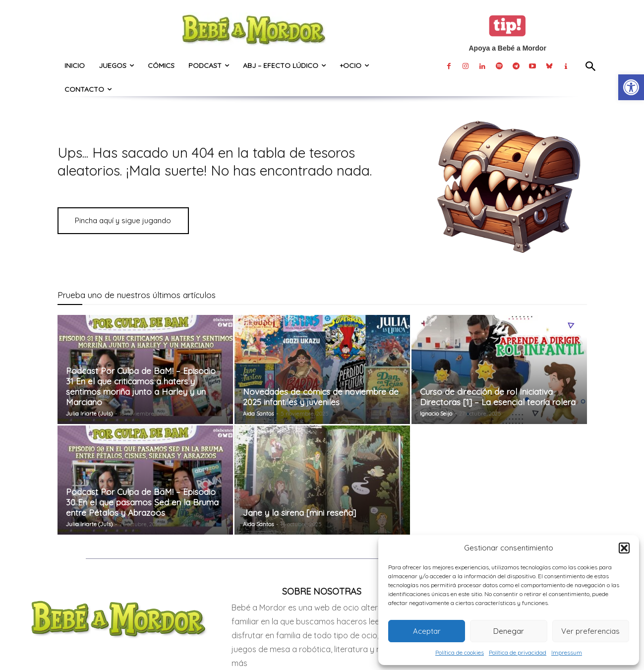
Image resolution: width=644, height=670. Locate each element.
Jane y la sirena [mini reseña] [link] (299, 513)
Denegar (509, 631)
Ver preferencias (590, 631)
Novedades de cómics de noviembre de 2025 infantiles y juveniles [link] (321, 397)
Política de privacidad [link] (518, 652)
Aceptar (427, 631)
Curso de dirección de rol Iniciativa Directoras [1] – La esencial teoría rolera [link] (498, 397)
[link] (631, 87)
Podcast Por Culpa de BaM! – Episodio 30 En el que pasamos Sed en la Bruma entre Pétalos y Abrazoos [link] (142, 502)
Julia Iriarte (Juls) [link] (89, 414)
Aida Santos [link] (258, 414)
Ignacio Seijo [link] (436, 414)
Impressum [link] (567, 652)
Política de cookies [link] (460, 652)
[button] (624, 548)
